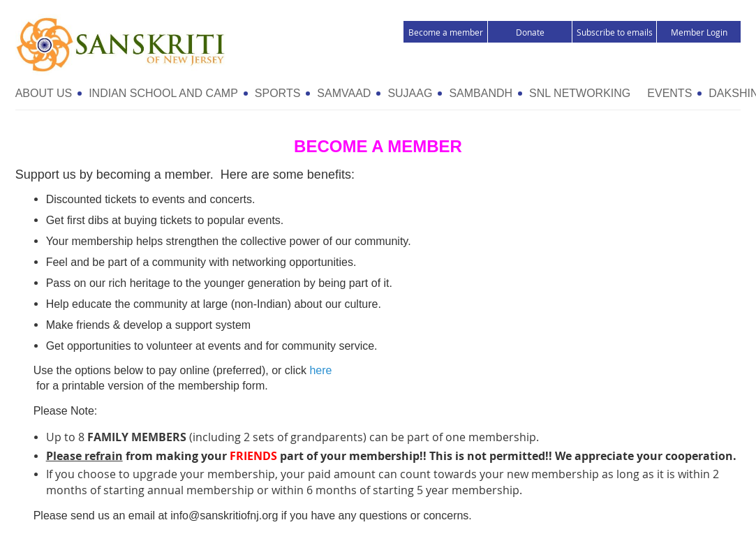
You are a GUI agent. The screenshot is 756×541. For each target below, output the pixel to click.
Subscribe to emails (615, 32)
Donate (530, 32)
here (320, 370)
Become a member (446, 32)
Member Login (699, 32)
